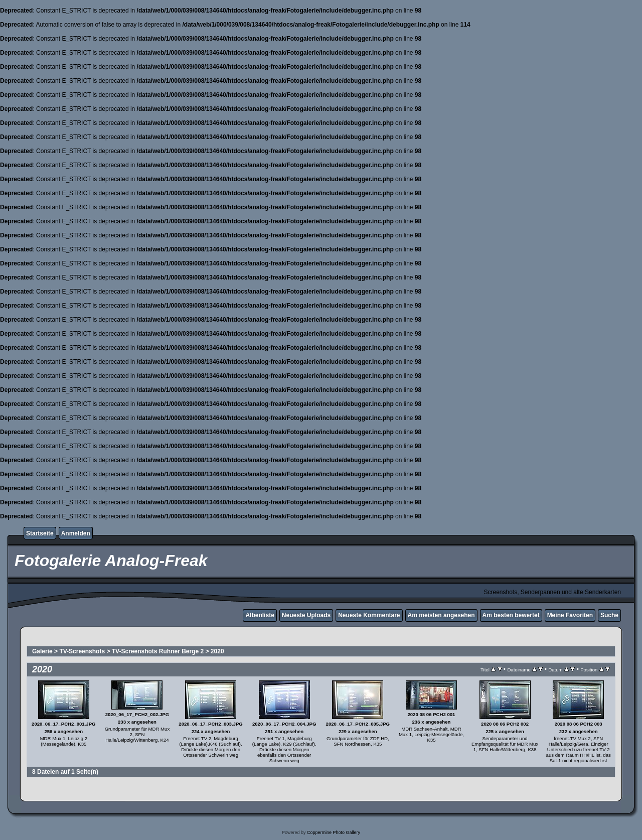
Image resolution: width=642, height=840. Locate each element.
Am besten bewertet (511, 615)
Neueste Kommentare (369, 615)
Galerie (42, 651)
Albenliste (260, 615)
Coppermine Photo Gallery (334, 832)
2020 (217, 651)
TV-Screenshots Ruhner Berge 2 (158, 651)
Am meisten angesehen (441, 615)
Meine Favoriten (570, 615)
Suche (609, 615)
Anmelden (76, 533)
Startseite (40, 533)
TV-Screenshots (82, 651)
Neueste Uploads (306, 615)
